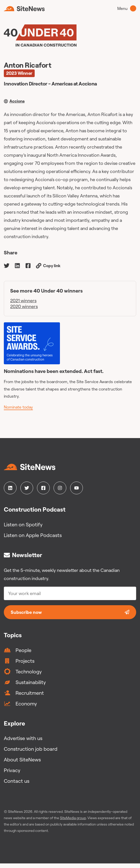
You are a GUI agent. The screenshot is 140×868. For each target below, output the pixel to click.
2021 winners (23, 301)
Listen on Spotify (23, 524)
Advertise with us (23, 738)
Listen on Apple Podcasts (33, 535)
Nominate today (18, 407)
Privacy (12, 770)
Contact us (17, 781)
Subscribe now (70, 612)
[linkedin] (17, 265)
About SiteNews (22, 759)
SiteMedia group (73, 818)
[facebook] (28, 265)
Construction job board (31, 749)
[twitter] (7, 265)
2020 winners (24, 306)
